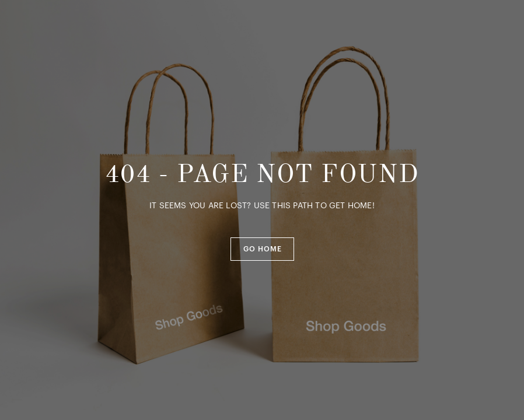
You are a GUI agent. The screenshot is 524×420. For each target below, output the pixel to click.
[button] (262, 249)
